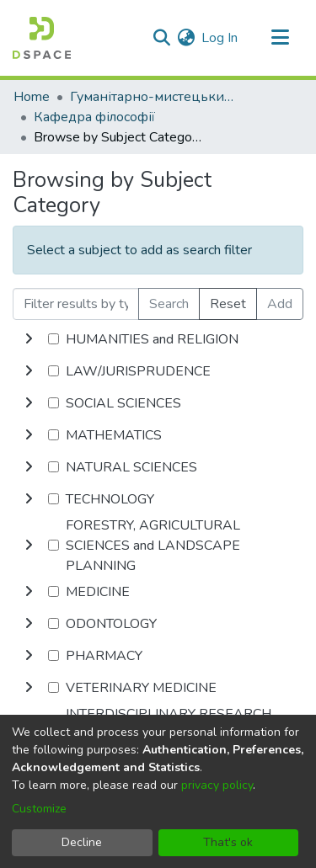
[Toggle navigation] (280, 38)
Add (280, 304)
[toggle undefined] (29, 339)
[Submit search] (161, 38)
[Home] (42, 38)
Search (169, 304)
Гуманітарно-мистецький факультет (154, 97)
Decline (82, 842)
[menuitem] (186, 38)
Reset (228, 304)
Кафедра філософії (94, 117)
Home (32, 97)
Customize (39, 809)
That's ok (228, 842)
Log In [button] (220, 38)
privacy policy (217, 785)
